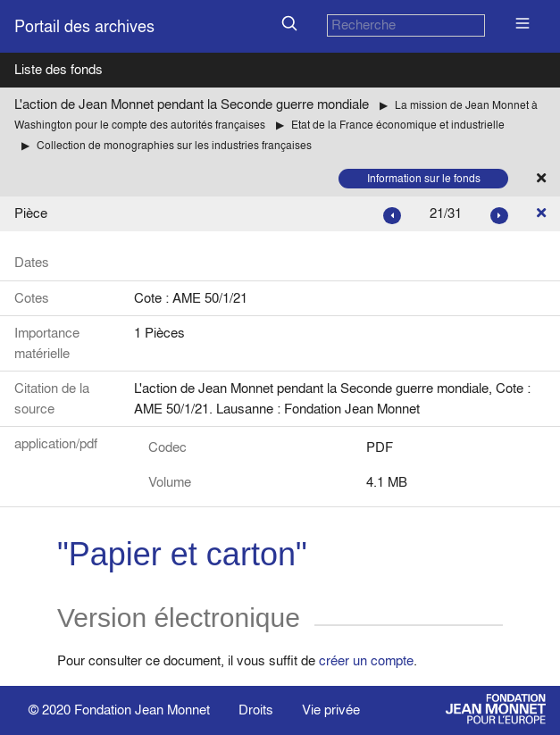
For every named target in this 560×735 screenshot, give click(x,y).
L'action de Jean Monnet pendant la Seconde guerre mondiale (192, 104)
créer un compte (366, 660)
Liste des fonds (59, 69)
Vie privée (331, 710)
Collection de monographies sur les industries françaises (174, 145)
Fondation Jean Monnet (142, 710)
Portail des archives (84, 26)
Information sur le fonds (424, 178)
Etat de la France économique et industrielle (398, 125)
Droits (256, 710)
